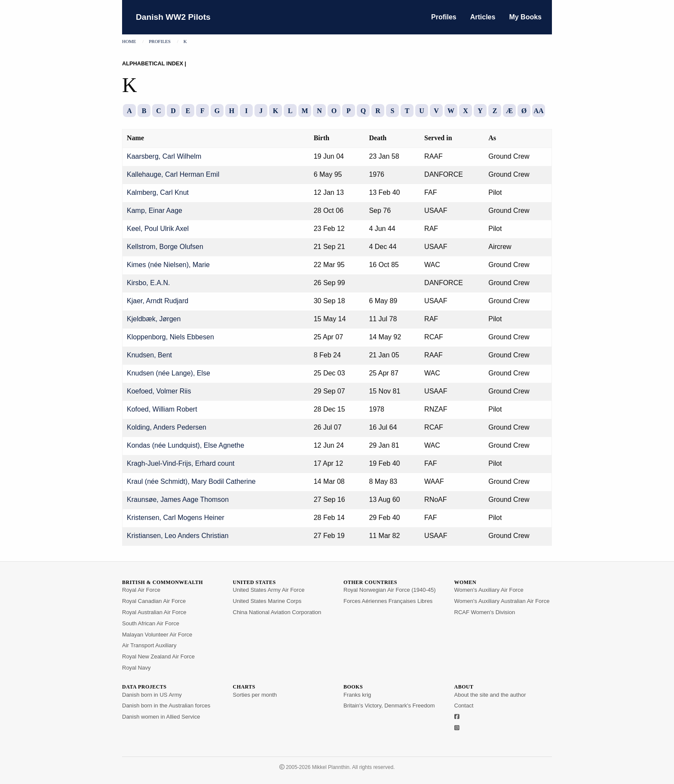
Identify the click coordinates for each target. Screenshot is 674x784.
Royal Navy (136, 668)
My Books (525, 17)
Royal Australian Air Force (154, 612)
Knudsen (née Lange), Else (168, 373)
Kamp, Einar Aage (155, 211)
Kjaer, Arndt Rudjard (158, 301)
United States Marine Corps (267, 601)
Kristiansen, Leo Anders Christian (178, 536)
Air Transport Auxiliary (149, 645)
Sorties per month (255, 695)
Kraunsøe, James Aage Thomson (178, 500)
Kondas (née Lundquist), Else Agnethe (185, 445)
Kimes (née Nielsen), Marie (168, 265)
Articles (483, 17)
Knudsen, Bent (149, 355)
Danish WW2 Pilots (173, 17)
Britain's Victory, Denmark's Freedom (389, 706)
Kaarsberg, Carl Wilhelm (164, 156)
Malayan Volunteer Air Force (157, 635)
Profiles (444, 17)
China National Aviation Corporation (277, 612)
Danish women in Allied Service (161, 717)
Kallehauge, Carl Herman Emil (173, 174)
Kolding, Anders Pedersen (167, 427)
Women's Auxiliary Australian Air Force (502, 601)
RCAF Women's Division (485, 612)
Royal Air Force (141, 590)
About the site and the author (490, 695)
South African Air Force (151, 623)
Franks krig (357, 695)
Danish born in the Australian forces (166, 706)
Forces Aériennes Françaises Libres (388, 601)
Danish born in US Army (152, 695)
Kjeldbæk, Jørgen (154, 319)
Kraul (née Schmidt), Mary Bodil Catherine (191, 481)
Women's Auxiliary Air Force (489, 590)
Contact (464, 706)
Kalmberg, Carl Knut (158, 192)
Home (129, 41)
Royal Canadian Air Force (154, 601)
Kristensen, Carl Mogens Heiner (176, 518)
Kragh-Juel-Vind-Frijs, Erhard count (181, 463)
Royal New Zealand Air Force (158, 656)
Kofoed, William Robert (162, 409)
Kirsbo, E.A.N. (148, 283)
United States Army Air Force (269, 590)
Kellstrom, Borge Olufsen (165, 247)
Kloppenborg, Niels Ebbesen (170, 337)
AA (538, 111)
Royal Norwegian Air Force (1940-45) (390, 590)
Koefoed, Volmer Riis (159, 391)
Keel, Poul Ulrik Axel (158, 229)
